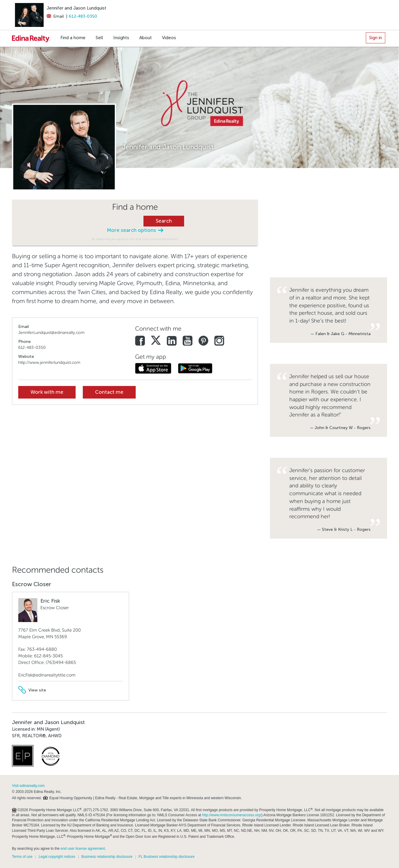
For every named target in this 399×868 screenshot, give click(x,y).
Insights (121, 38)
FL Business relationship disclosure (167, 857)
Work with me (47, 392)
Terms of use (22, 857)
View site (32, 690)
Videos (169, 38)
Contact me (109, 392)
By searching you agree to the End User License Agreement (135, 239)
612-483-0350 (83, 16)
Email (55, 16)
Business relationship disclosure (107, 857)
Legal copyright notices (57, 857)
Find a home (73, 38)
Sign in (376, 38)
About (146, 38)
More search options (135, 230)
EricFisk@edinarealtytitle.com (47, 675)
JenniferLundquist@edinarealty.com (51, 333)
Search (164, 221)
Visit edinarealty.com (28, 786)
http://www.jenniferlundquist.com (49, 362)
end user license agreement (83, 849)
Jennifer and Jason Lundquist (77, 8)
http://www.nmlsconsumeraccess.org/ (232, 815)
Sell (99, 38)
